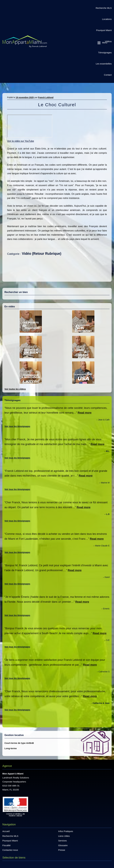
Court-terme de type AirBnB (19, 743)
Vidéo (26, 254)
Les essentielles (104, 64)
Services (62, 841)
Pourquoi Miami (104, 30)
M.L (108, 451)
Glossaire (63, 845)
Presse (62, 850)
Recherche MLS (104, 8)
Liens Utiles (64, 836)
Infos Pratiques (66, 831)
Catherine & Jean (101, 703)
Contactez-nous (10, 850)
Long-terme (11, 748)
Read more (85, 413)
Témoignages (105, 53)
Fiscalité (6, 845)
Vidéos (108, 41)
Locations (107, 19)
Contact (108, 75)
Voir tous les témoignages (17, 426)
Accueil (6, 831)
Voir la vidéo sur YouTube (21, 141)
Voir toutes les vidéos (15, 389)
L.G (108, 514)
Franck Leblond (46, 97)
